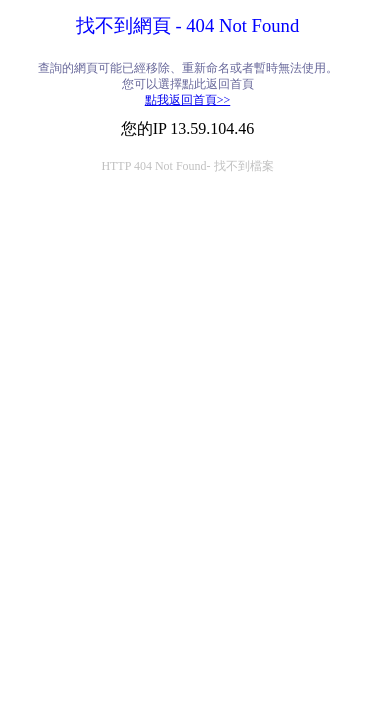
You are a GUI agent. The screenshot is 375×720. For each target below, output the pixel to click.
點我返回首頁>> (188, 100)
